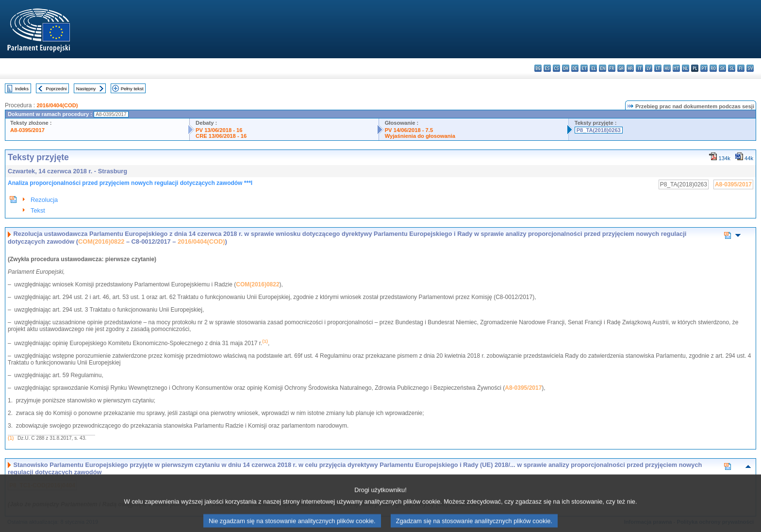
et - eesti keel (584, 68)
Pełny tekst (132, 89)
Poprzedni (56, 89)
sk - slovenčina (722, 68)
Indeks (22, 89)
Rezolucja (44, 200)
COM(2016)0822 (101, 241)
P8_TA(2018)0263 (599, 130)
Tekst (38, 210)
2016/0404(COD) (57, 105)
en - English (603, 68)
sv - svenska (750, 68)
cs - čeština (556, 68)
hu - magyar (667, 68)
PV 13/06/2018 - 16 (219, 130)
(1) (11, 438)
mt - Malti (676, 68)
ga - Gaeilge (621, 68)
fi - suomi (741, 68)
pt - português (704, 68)
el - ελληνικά (593, 68)
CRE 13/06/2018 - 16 (221, 136)
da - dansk (566, 68)
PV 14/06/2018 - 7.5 (409, 130)
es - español (547, 68)
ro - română (713, 68)
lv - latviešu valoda (649, 68)
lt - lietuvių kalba (658, 68)
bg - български (538, 68)
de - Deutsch (575, 68)
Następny (86, 89)
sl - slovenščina (732, 68)
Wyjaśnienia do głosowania (420, 136)
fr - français (612, 68)
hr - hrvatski (630, 68)
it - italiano (639, 68)
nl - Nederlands (686, 68)
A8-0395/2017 (27, 130)
